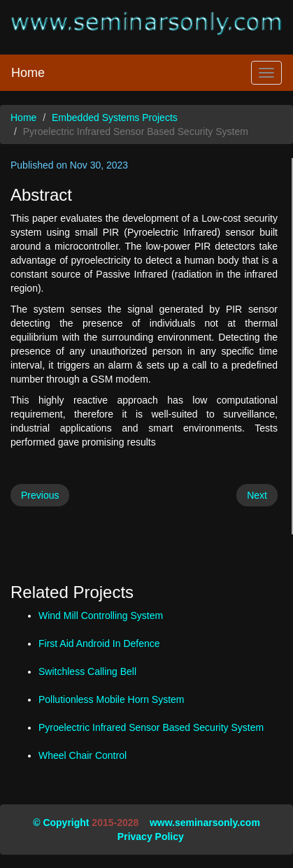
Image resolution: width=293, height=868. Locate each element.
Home (28, 73)
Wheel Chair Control (83, 755)
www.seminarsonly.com (205, 823)
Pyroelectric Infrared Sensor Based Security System (151, 727)
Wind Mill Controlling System (101, 616)
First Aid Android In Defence (99, 643)
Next (257, 495)
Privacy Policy (151, 837)
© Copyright (61, 823)
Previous (40, 495)
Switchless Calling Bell (87, 671)
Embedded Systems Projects (115, 118)
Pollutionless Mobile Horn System (112, 699)
